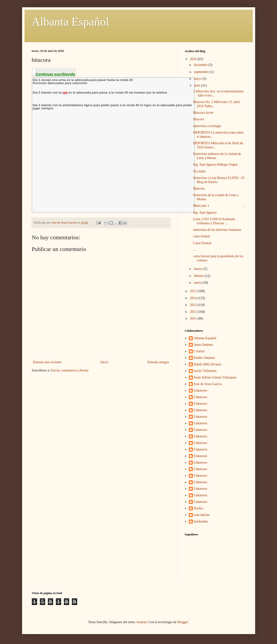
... (194, 250)
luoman (142, 622)
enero (198, 283)
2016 (194, 59)
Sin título (199, 171)
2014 (194, 298)
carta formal (201, 236)
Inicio (105, 362)
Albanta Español (71, 22)
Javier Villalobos (205, 371)
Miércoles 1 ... (219, 206)
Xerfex (198, 508)
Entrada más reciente (47, 362)
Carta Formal (202, 243)
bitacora (198, 119)
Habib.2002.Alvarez (208, 364)
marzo (199, 269)
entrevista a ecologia (207, 126)
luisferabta (201, 521)
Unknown (200, 390)
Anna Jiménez (203, 345)
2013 (194, 305)
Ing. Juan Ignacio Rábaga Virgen (215, 165)
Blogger (183, 622)
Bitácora (199, 189)
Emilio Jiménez (204, 358)
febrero (199, 276)
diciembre (201, 65)
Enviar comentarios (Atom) (70, 370)
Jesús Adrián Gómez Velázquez (215, 377)
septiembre (202, 72)
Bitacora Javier (203, 113)
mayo (198, 79)
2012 (194, 312)
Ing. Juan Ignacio (205, 213)
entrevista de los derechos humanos (217, 230)
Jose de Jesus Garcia (208, 384)
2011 (194, 318)
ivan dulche (202, 515)
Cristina (199, 351)
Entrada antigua (158, 362)
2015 (194, 291)
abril (197, 85)
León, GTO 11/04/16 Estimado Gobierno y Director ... (214, 221)
